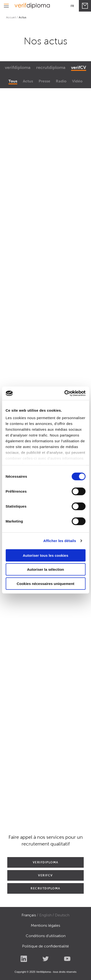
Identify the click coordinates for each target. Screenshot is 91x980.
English (45, 915)
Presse (44, 81)
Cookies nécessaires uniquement (46, 583)
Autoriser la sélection (45, 569)
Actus (28, 81)
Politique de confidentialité (45, 946)
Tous (13, 81)
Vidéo (77, 81)
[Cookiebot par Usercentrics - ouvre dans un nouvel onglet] (65, 393)
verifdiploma (18, 67)
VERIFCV (45, 875)
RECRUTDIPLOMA (45, 888)
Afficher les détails (60, 541)
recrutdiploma (51, 67)
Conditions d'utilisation (46, 936)
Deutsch (62, 915)
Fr (72, 6)
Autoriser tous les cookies (46, 555)
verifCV (79, 67)
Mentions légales (45, 925)
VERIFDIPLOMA (46, 862)
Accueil (11, 17)
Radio (61, 81)
